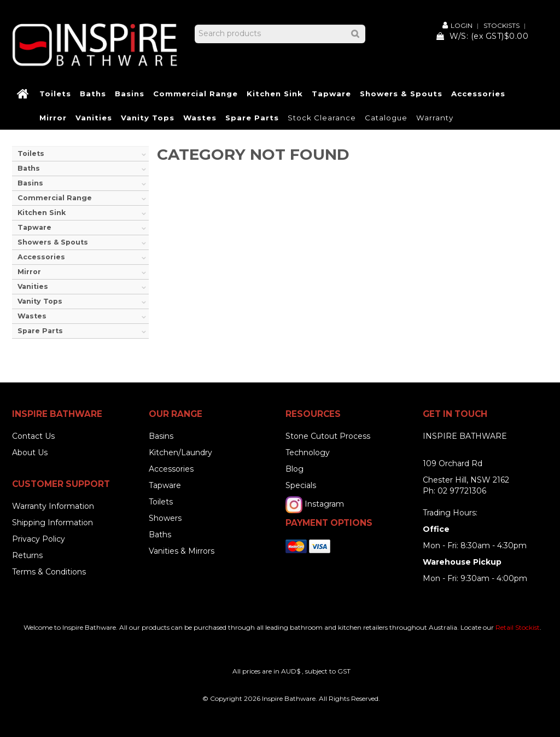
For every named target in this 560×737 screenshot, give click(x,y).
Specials (301, 485)
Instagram (324, 504)
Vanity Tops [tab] (40, 301)
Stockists (501, 26)
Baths (93, 94)
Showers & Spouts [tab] (53, 242)
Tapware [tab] (34, 227)
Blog (294, 469)
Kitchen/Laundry (180, 452)
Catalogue (386, 118)
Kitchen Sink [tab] (42, 213)
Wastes (200, 118)
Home (24, 94)
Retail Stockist (518, 627)
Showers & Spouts (401, 94)
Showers (165, 518)
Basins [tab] (30, 183)
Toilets (55, 94)
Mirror (53, 118)
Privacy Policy (39, 539)
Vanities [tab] (33, 286)
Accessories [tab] (41, 257)
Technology (308, 452)
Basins (130, 94)
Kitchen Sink (275, 94)
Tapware (331, 94)
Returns (27, 555)
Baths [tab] (29, 168)
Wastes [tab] (32, 316)
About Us (30, 452)
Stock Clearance (322, 118)
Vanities (94, 118)
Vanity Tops (148, 118)
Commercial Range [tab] (55, 198)
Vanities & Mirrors (182, 551)
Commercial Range (196, 94)
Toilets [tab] (31, 153)
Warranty (435, 118)
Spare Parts (252, 118)
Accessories (478, 94)
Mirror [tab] (29, 272)
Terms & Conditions (49, 572)
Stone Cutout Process (328, 436)
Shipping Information (52, 523)
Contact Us (33, 436)
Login (462, 25)
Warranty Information (53, 506)
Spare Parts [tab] (40, 331)
